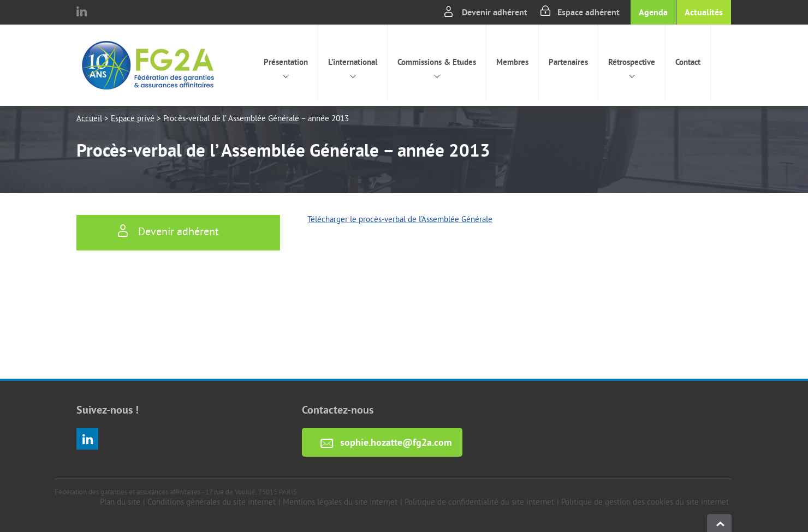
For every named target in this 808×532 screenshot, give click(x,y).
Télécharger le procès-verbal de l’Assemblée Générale (400, 220)
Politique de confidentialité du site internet (479, 503)
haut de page (719, 523)
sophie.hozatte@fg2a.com (396, 442)
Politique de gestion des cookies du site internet (645, 503)
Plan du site (120, 503)
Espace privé (133, 119)
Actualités (704, 12)
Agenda (653, 12)
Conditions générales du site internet (212, 503)
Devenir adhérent (495, 12)
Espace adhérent (589, 12)
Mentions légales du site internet (340, 503)
